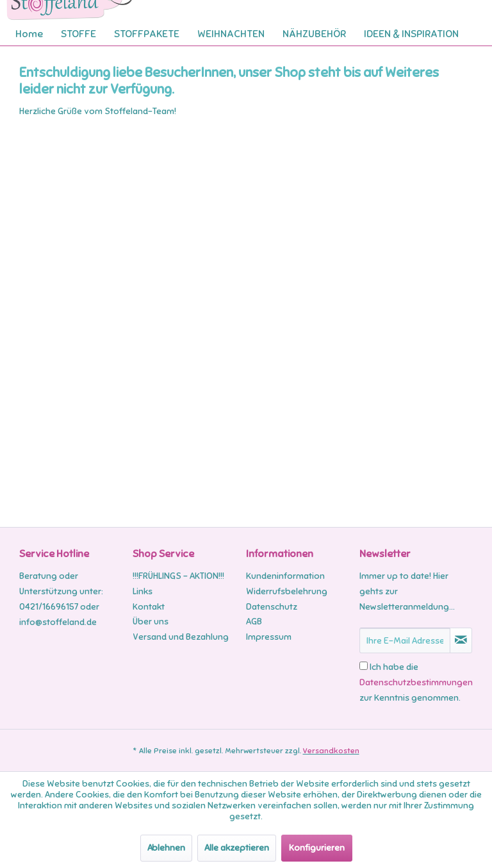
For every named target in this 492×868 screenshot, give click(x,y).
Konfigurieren (317, 848)
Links (143, 591)
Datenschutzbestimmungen (416, 682)
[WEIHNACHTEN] (231, 34)
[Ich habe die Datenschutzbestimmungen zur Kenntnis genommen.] (364, 666)
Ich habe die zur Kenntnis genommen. (416, 682)
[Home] (29, 34)
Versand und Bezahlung (181, 637)
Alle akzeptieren (237, 848)
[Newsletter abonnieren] (461, 640)
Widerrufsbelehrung (287, 591)
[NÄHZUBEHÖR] (314, 34)
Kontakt (149, 607)
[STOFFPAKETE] (147, 34)
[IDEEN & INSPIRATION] (411, 34)
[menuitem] (29, 34)
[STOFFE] (78, 34)
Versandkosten (331, 751)
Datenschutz (272, 607)
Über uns (151, 622)
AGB (254, 622)
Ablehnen (166, 848)
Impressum (269, 637)
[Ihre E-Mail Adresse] (405, 640)
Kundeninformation (285, 576)
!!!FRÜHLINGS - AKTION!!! (178, 576)
